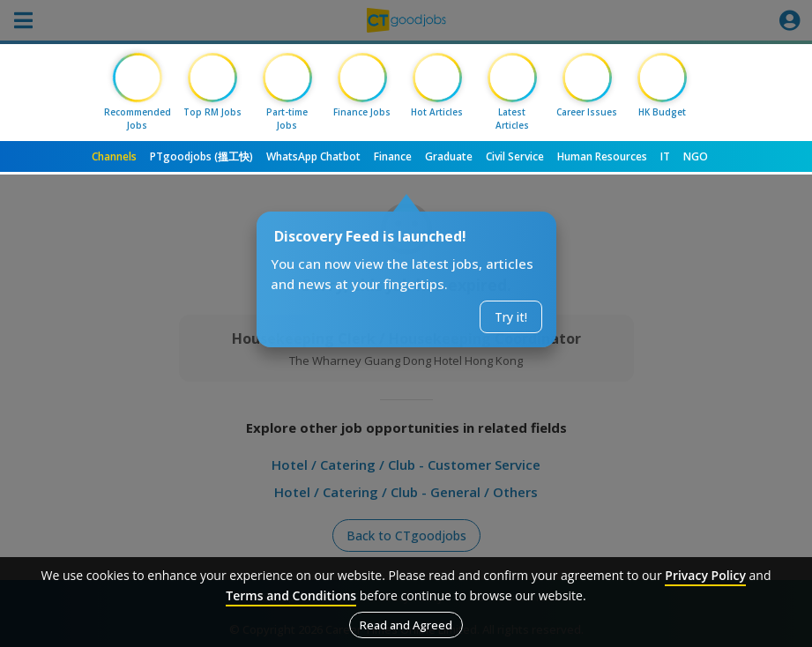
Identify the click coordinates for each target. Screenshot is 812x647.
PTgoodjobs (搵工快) (201, 156)
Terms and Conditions (291, 595)
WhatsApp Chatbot (313, 156)
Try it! (511, 317)
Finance (393, 156)
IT (665, 156)
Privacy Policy (705, 575)
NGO (696, 156)
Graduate (449, 156)
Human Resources (602, 156)
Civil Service (515, 156)
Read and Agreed (406, 625)
